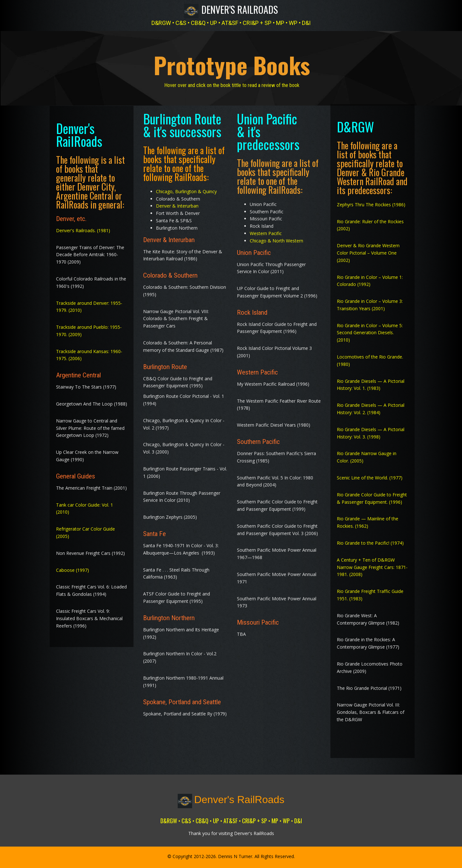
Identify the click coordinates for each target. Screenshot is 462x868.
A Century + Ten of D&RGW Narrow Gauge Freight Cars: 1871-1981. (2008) (372, 565)
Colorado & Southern (170, 273)
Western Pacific (266, 231)
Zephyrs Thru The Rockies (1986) (371, 202)
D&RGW (355, 124)
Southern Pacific (258, 439)
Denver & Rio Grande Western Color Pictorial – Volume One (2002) (368, 251)
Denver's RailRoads (240, 9)
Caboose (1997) (73, 568)
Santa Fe (154, 532)
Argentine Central (78, 373)
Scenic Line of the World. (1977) (370, 475)
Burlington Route (165, 365)
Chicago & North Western (276, 238)
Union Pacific (254, 250)
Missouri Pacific (259, 620)
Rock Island (252, 310)
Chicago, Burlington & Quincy (186, 189)
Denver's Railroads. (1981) (83, 228)
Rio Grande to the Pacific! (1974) (370, 541)
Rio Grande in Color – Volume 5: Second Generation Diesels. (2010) (370, 331)
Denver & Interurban (177, 204)
